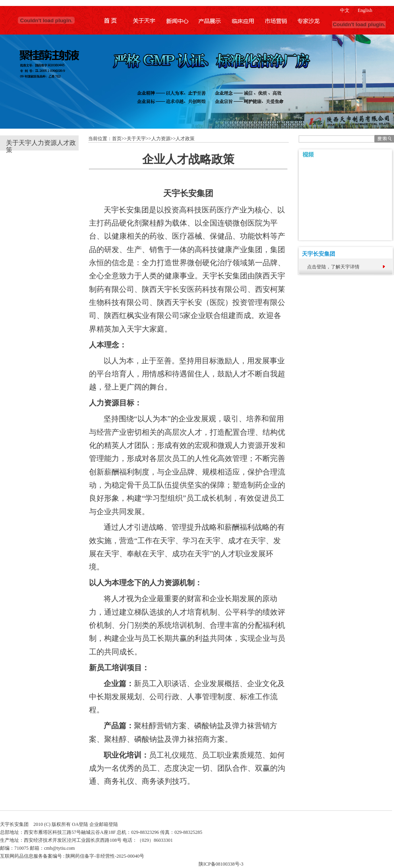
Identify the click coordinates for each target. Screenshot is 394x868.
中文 (345, 10)
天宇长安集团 (316, 254)
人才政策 (185, 139)
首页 (117, 139)
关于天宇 (19, 143)
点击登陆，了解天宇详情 (333, 267)
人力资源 (44, 143)
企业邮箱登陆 (104, 824)
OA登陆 (80, 824)
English (365, 10)
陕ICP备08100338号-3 (221, 864)
